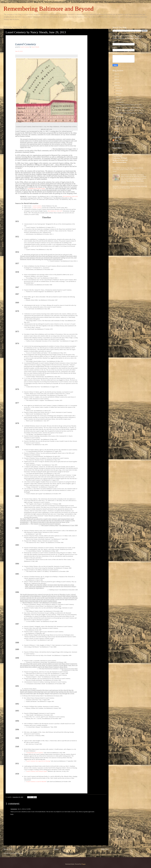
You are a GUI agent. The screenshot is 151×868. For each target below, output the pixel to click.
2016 (116, 74)
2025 (116, 132)
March (118, 94)
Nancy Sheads (35, 47)
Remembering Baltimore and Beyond (48, 9)
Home (56, 849)
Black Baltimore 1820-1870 (70, 196)
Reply (12, 814)
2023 (116, 126)
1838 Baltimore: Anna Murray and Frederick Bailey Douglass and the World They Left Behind (134, 176)
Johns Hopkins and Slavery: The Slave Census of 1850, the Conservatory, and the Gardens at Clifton (128, 169)
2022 (116, 123)
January (118, 88)
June (117, 97)
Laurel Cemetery (25, 47)
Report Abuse (117, 148)
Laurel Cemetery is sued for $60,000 (36, 782)
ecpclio (116, 140)
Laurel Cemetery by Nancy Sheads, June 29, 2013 (129, 105)
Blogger (84, 864)
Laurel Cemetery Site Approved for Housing (38, 761)
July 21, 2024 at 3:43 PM (24, 809)
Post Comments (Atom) (17, 853)
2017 (116, 77)
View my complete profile (119, 143)
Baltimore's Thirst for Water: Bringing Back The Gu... (130, 107)
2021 (116, 120)
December (119, 117)
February (119, 91)
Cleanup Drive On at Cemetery (35, 753)
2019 (116, 83)
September (119, 102)
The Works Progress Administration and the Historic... (130, 110)
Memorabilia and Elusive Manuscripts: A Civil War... (129, 113)
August (118, 99)
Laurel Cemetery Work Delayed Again (37, 771)
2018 (116, 80)
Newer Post (8, 849)
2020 (116, 85)
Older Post (105, 849)
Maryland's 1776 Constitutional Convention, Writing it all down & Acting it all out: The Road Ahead (120, 158)
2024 (116, 129)
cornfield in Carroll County (36, 189)
